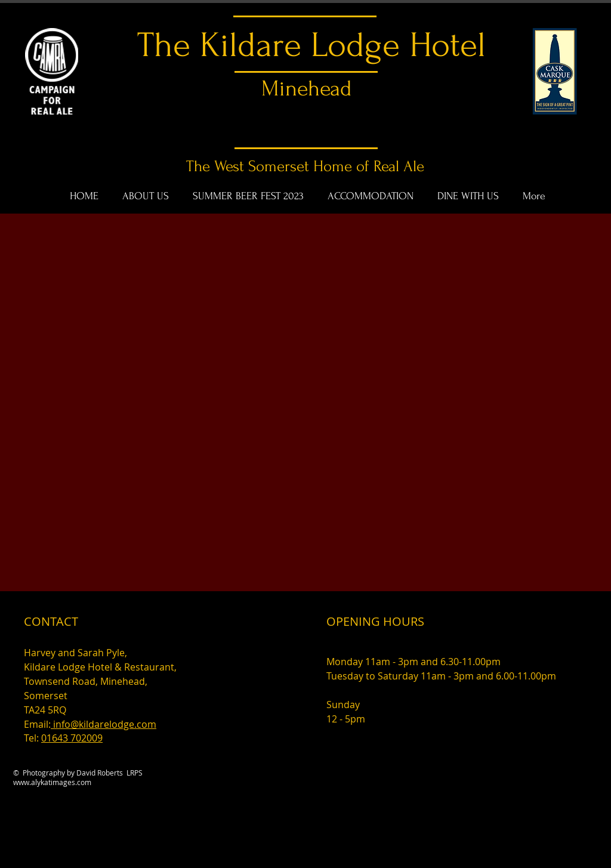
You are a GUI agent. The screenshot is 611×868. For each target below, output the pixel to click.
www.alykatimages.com (52, 782)
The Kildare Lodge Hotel (311, 45)
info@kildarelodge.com (104, 724)
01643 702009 (72, 738)
